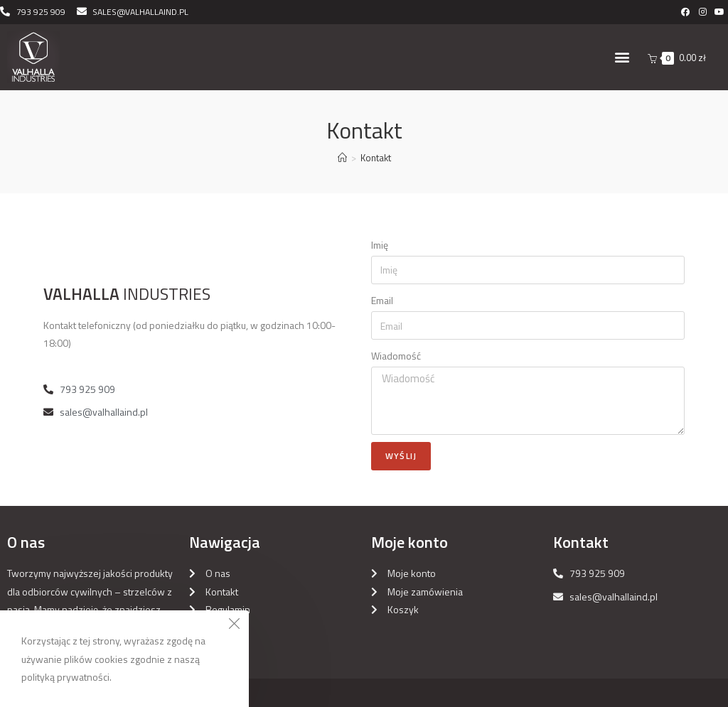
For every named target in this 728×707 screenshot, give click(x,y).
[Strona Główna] (342, 158)
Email (382, 300)
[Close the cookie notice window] (234, 625)
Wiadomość (396, 356)
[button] (622, 57)
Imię (380, 245)
